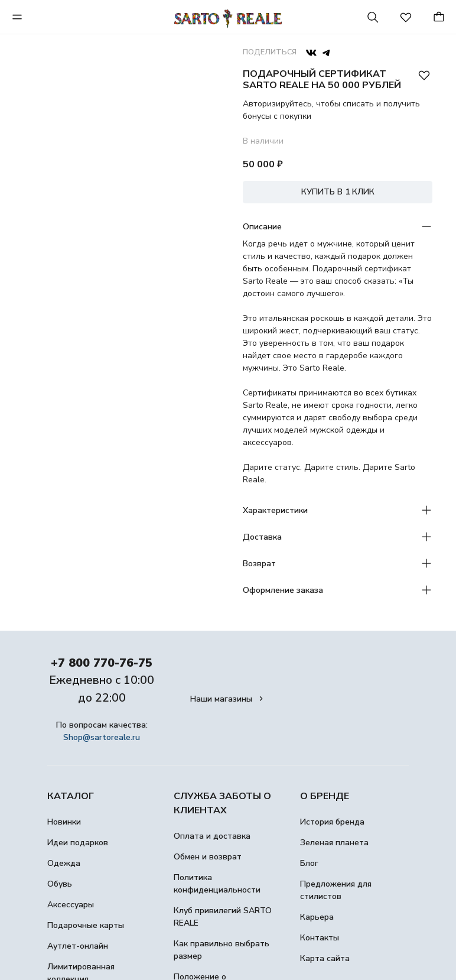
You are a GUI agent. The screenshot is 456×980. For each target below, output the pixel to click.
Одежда (64, 863)
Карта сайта (325, 958)
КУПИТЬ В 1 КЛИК (338, 192)
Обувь (60, 884)
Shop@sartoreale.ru (102, 737)
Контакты (320, 938)
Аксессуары (71, 905)
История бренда (332, 822)
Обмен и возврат (208, 857)
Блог (309, 863)
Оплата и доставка (212, 836)
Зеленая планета (334, 843)
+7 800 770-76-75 (102, 663)
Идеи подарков (78, 843)
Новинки (64, 822)
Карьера (317, 917)
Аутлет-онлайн (78, 946)
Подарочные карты (86, 925)
